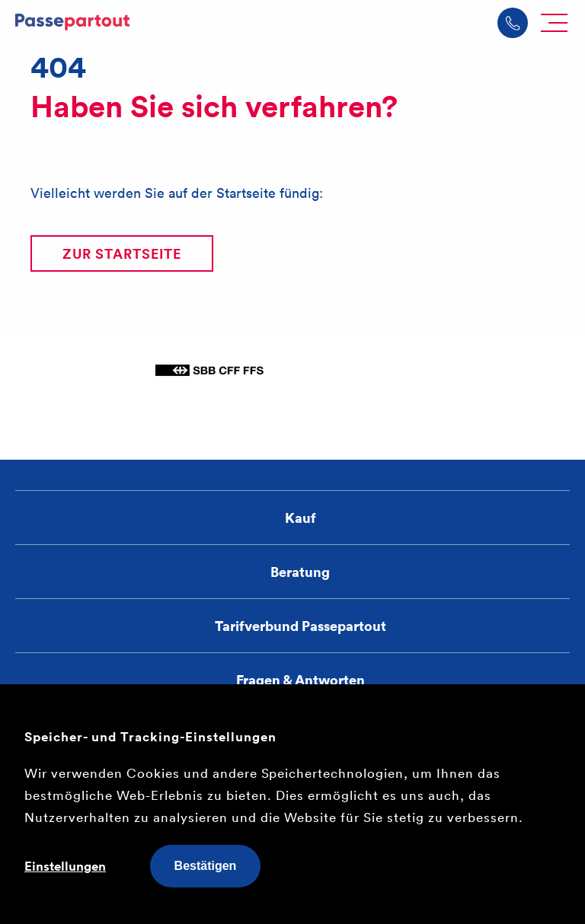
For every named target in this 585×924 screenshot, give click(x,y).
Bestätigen (206, 866)
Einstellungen (65, 866)
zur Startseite (122, 253)
